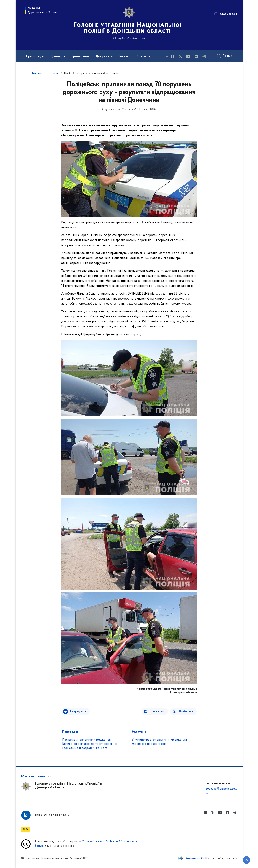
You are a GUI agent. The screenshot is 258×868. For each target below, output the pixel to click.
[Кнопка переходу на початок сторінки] (244, 860)
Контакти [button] (144, 56)
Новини (53, 73)
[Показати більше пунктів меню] (167, 56)
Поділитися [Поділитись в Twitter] (186, 711)
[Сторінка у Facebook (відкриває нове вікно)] (172, 56)
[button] (37, 777)
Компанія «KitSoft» (197, 858)
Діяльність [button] (58, 56)
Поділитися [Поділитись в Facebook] (159, 711)
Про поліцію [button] (35, 56)
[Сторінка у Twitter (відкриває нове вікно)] (180, 56)
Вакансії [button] (125, 56)
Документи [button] (104, 56)
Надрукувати (76, 711)
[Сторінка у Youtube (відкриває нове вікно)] (188, 56)
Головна (37, 73)
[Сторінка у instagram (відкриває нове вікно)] (196, 56)
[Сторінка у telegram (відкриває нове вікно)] (204, 56)
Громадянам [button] (81, 56)
